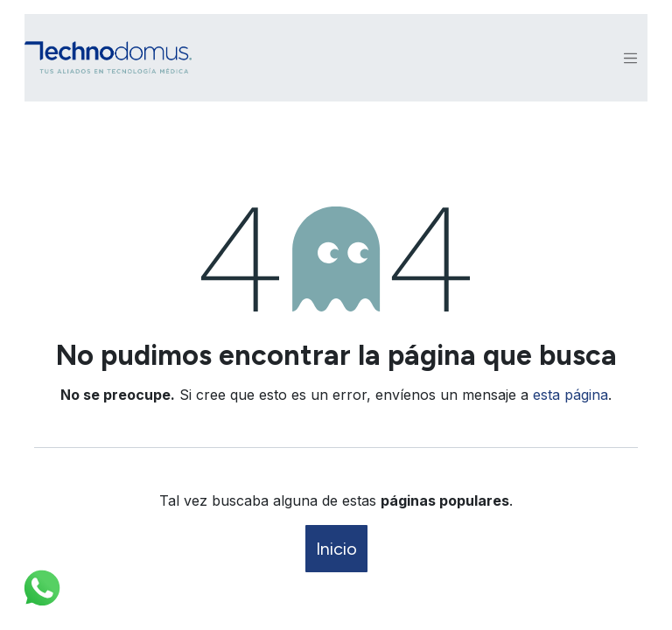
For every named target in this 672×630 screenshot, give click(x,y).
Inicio (336, 549)
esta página (570, 395)
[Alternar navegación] (631, 58)
